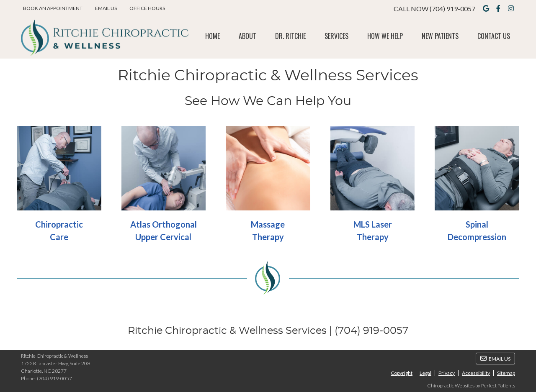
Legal (425, 373)
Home (213, 36)
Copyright (402, 373)
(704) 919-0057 (452, 9)
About (247, 36)
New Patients (440, 36)
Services (336, 36)
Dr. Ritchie (290, 36)
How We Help (385, 36)
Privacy (447, 373)
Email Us (106, 8)
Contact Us (494, 36)
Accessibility (476, 373)
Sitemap (506, 373)
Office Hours (147, 8)
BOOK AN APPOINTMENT (53, 8)
